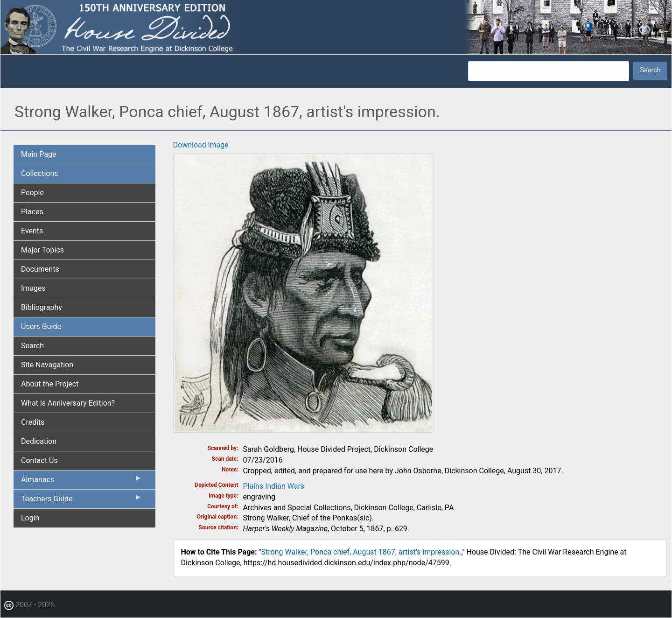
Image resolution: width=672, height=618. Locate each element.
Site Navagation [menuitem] (47, 365)
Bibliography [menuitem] (42, 307)
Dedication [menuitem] (39, 441)
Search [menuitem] (32, 346)
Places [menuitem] (32, 212)
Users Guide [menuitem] (41, 327)
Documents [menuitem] (40, 269)
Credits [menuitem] (33, 422)
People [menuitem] (32, 193)
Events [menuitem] (32, 231)
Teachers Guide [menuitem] (82, 501)
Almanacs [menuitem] (82, 482)
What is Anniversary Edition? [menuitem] (68, 403)
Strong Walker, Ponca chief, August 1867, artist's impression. (361, 552)
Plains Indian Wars (274, 486)
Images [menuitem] (33, 288)
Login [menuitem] (30, 518)
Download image (201, 145)
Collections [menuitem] (40, 173)
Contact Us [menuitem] (39, 460)
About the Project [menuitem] (50, 384)
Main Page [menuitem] (39, 154)
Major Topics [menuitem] (42, 250)
